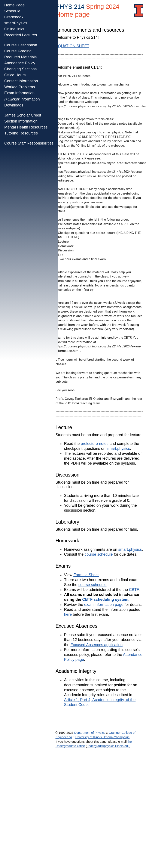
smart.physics (118, 449)
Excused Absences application (96, 645)
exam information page (104, 605)
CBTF (134, 590)
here (68, 614)
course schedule (99, 554)
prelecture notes (95, 444)
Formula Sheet (86, 575)
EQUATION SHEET (72, 46)
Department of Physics (90, 733)
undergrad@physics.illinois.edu (108, 746)
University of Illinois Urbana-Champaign (102, 737)
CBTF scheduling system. (106, 599)
